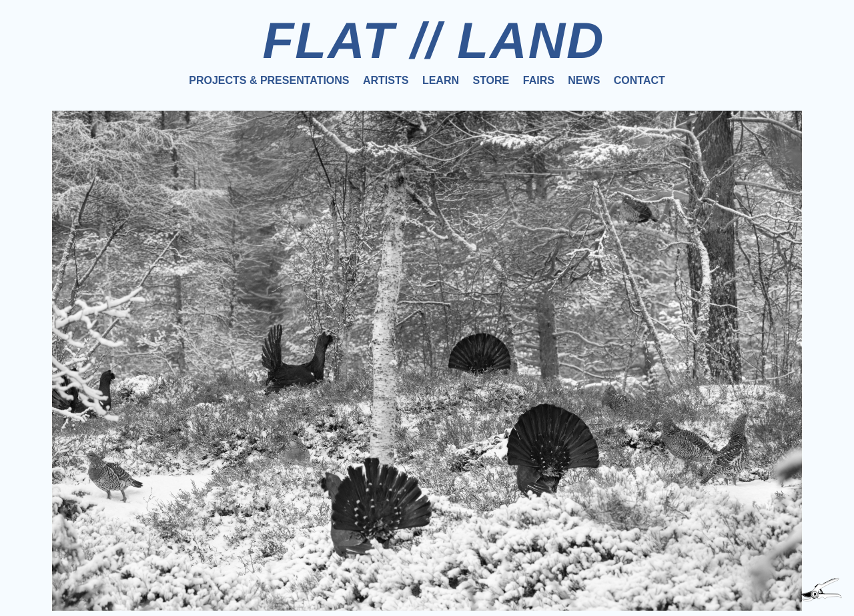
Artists (386, 80)
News (584, 80)
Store (491, 80)
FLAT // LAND (433, 40)
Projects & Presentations (269, 80)
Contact (639, 80)
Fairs (539, 80)
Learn (441, 80)
